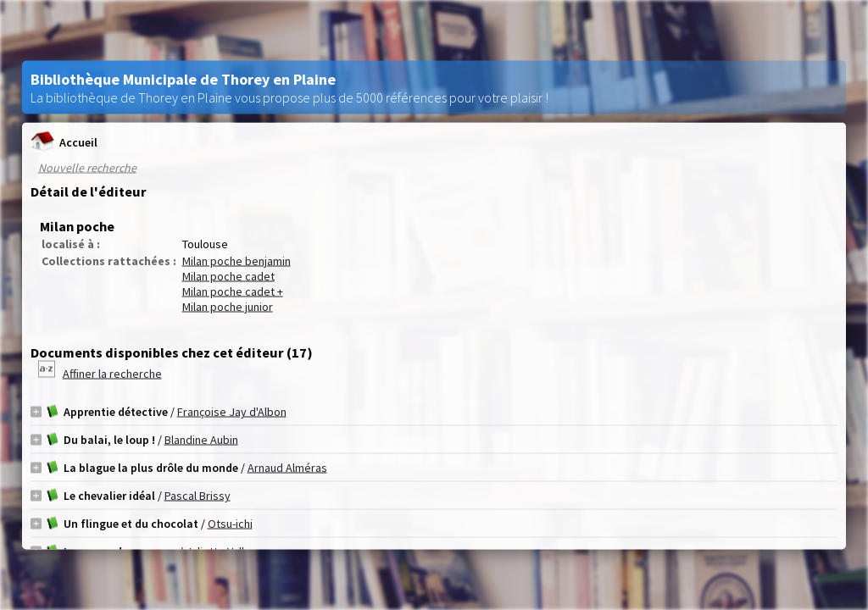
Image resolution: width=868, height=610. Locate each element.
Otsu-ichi (230, 524)
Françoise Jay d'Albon (232, 412)
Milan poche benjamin (236, 261)
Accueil (64, 142)
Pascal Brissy (198, 496)
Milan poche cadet (228, 276)
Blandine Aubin (201, 440)
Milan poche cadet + (233, 291)
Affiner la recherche (112, 374)
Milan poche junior (228, 307)
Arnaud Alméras (287, 468)
